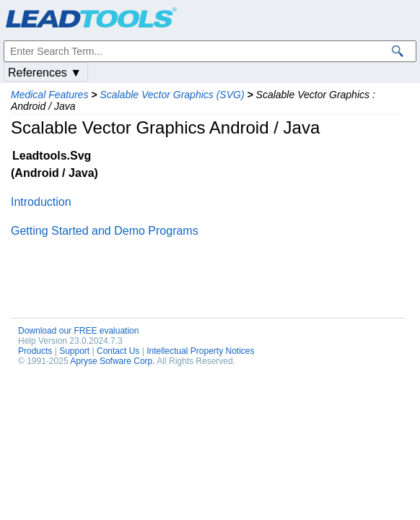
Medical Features (49, 95)
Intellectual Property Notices (200, 351)
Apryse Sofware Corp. (112, 361)
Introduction (41, 202)
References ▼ (45, 73)
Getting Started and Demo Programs (105, 231)
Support (74, 351)
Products (35, 351)
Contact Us (118, 351)
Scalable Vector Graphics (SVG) (172, 95)
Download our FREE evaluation (78, 331)
